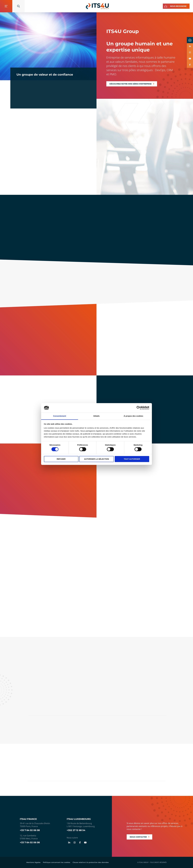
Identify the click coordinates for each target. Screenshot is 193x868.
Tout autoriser (132, 459)
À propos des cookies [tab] (133, 416)
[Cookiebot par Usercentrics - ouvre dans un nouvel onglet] (138, 408)
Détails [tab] (96, 416)
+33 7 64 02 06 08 (30, 830)
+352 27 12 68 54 (76, 830)
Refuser (61, 459)
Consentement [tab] (60, 416)
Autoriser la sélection (96, 459)
